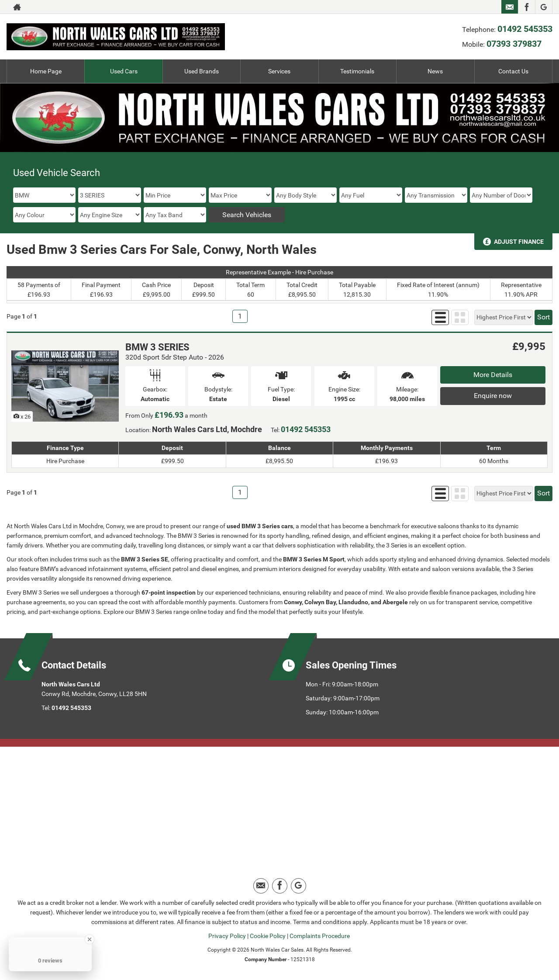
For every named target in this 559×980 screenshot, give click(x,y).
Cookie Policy (268, 936)
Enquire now (493, 396)
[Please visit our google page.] (543, 7)
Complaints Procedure (320, 936)
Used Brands (202, 71)
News (435, 71)
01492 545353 (525, 29)
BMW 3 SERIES (157, 347)
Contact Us (513, 71)
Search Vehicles (247, 215)
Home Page (46, 71)
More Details (493, 375)
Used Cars (124, 71)
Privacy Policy (227, 936)
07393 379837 (514, 44)
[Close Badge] (90, 939)
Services (279, 71)
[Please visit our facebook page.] (526, 7)
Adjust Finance (519, 242)
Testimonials (357, 71)
